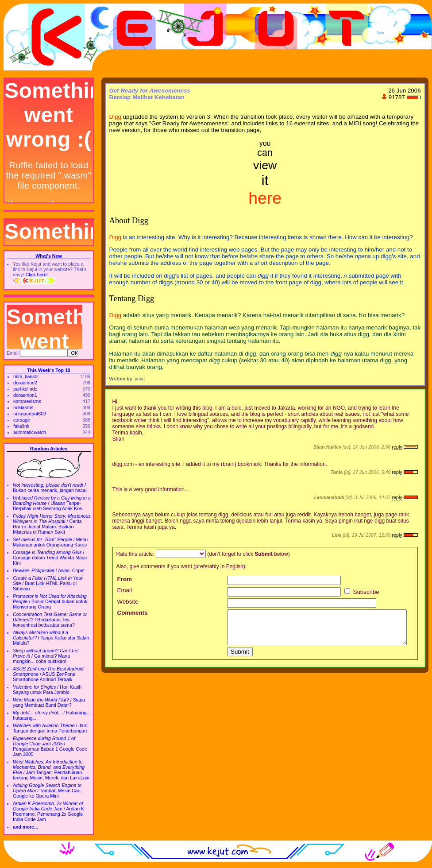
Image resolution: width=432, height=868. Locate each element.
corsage (22, 420)
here (265, 198)
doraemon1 (25, 395)
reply (397, 447)
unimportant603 (30, 414)
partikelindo (25, 389)
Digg (115, 117)
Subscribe (362, 592)
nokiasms (23, 407)
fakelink (21, 426)
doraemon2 (25, 383)
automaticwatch (30, 432)
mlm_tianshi (26, 376)
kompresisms (27, 401)
